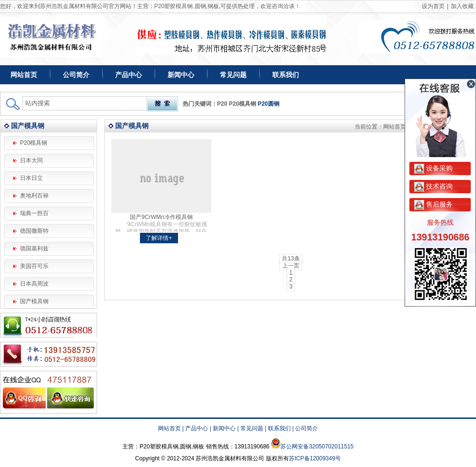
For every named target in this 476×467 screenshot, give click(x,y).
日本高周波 (34, 284)
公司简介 (76, 75)
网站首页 (24, 75)
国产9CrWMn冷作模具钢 (161, 217)
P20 (222, 104)
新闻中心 (181, 75)
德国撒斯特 (34, 231)
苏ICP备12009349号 (315, 458)
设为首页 (433, 6)
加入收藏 (462, 6)
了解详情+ (159, 238)
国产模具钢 (34, 301)
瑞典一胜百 (34, 213)
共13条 (291, 258)
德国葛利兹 (34, 248)
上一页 (291, 266)
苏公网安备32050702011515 (317, 447)
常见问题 (233, 75)
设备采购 (433, 168)
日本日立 (31, 178)
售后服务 (433, 204)
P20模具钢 (243, 104)
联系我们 (286, 75)
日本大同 (31, 160)
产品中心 (129, 75)
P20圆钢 (268, 104)
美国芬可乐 (34, 266)
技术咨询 (433, 186)
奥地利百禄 (34, 196)
